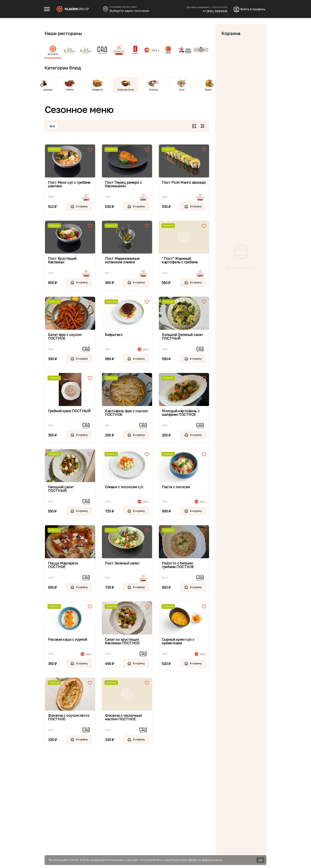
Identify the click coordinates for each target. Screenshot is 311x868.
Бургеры (209, 90)
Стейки (70, 90)
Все (52, 126)
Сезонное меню (126, 90)
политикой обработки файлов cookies (197, 860)
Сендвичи (98, 90)
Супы (182, 90)
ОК (260, 860)
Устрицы (154, 90)
